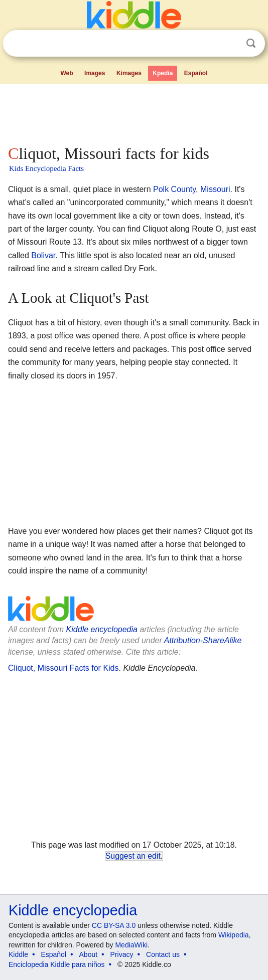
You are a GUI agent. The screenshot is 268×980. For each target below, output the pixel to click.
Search (251, 43)
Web (66, 73)
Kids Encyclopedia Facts (46, 168)
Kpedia (163, 73)
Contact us (163, 954)
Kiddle (18, 954)
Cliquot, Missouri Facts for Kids (63, 668)
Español (196, 73)
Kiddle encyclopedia (102, 629)
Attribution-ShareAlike (203, 640)
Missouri (215, 189)
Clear (230, 44)
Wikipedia (234, 935)
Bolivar (43, 255)
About (89, 954)
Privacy (122, 954)
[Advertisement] (134, 112)
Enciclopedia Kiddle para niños (56, 964)
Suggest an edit (133, 856)
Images (95, 73)
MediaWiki (131, 945)
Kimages (129, 73)
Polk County (174, 189)
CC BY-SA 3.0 (114, 925)
